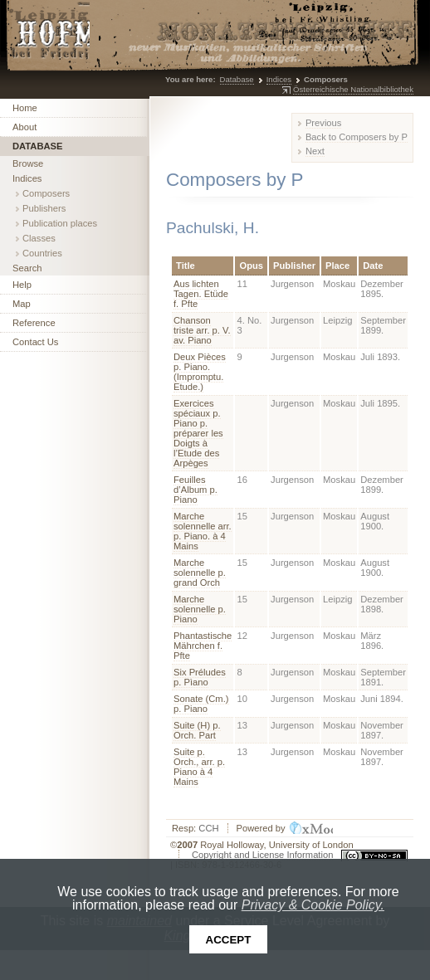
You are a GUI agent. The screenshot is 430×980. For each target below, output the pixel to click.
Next (315, 151)
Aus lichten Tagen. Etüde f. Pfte (201, 294)
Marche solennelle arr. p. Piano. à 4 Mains (203, 531)
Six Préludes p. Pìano (200, 677)
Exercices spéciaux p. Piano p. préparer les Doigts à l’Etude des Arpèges (198, 433)
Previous (324, 123)
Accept (229, 940)
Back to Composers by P (357, 137)
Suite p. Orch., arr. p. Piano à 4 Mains (199, 767)
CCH (208, 828)
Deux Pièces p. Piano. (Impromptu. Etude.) (200, 372)
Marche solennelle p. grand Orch (200, 573)
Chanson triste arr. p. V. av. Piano (202, 330)
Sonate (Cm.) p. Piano (201, 704)
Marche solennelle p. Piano (200, 609)
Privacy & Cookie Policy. (313, 905)
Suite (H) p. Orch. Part (197, 730)
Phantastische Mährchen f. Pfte (203, 646)
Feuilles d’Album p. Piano (195, 490)
